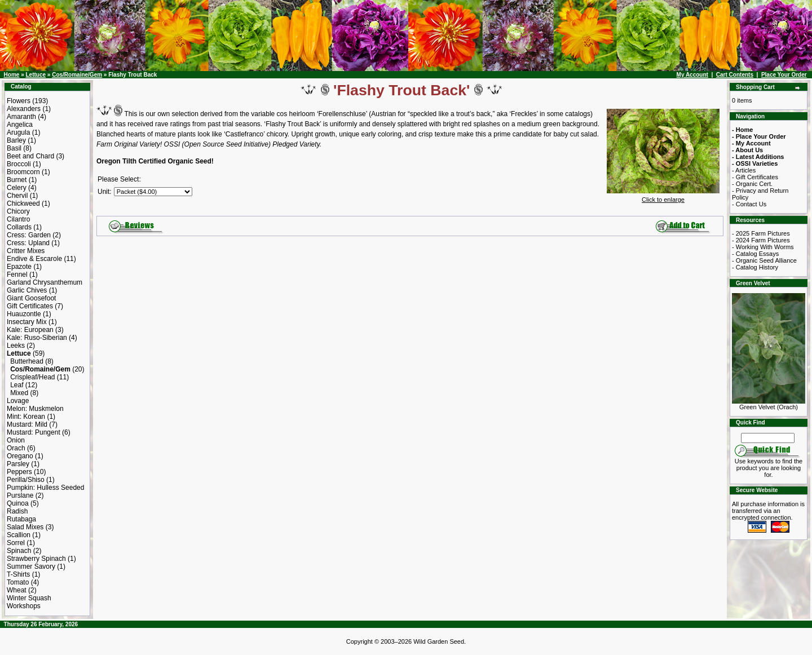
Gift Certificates (30, 306)
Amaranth (21, 117)
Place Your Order (784, 75)
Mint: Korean (26, 417)
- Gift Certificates (755, 177)
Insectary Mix (27, 322)
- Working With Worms (763, 247)
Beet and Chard (30, 156)
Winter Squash (29, 598)
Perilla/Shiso (26, 480)
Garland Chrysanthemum (45, 282)
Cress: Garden (29, 235)
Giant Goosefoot (31, 298)
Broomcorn (23, 172)
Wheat (17, 590)
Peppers (19, 472)
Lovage (18, 401)
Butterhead (27, 361)
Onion (16, 440)
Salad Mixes (25, 527)
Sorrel (16, 543)
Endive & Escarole (34, 259)
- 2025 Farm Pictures (761, 233)
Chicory (18, 211)
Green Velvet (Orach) (769, 404)
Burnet (17, 180)
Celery (17, 188)
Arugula (18, 132)
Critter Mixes (26, 251)
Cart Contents (735, 75)
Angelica (20, 125)
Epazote (19, 267)
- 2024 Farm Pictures (761, 240)
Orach (16, 448)
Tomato (18, 582)
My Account (692, 75)
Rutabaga (21, 519)
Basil (14, 148)
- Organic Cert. (752, 184)
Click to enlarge (663, 197)
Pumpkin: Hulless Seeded (45, 488)
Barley (16, 140)
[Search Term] (768, 438)
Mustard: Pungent (34, 432)
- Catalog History (755, 267)
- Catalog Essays (755, 254)
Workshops (24, 606)
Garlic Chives (27, 290)
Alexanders (24, 109)
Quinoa (18, 503)
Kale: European (30, 330)
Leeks (16, 346)
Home (12, 75)
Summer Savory (31, 567)
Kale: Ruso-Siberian (37, 338)
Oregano (20, 456)
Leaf (17, 385)
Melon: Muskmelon (35, 409)
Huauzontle (24, 314)
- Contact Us (749, 204)
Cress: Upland (28, 243)
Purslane (20, 495)
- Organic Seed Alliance (764, 260)
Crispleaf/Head (32, 377)
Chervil (17, 196)
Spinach (19, 551)
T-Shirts (18, 574)
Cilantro (18, 219)
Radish (17, 511)
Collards (19, 227)
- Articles (744, 170)
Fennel (17, 275)
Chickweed (23, 203)
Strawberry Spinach (36, 559)
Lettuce (36, 75)
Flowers (19, 101)
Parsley (18, 464)
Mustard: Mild (27, 424)
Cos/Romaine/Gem (77, 75)
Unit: (105, 192)
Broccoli (19, 164)
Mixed (19, 393)
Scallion (19, 535)
